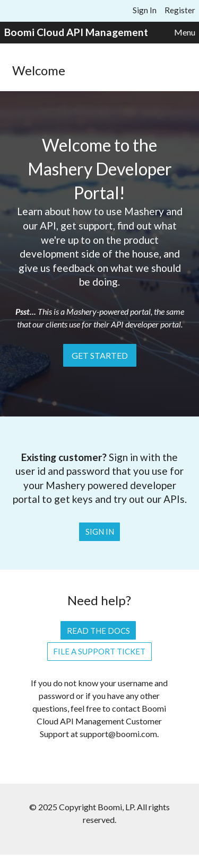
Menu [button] (185, 32)
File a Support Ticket (99, 651)
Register (180, 10)
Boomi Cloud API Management (76, 32)
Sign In (145, 10)
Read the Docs (98, 631)
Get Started (100, 355)
